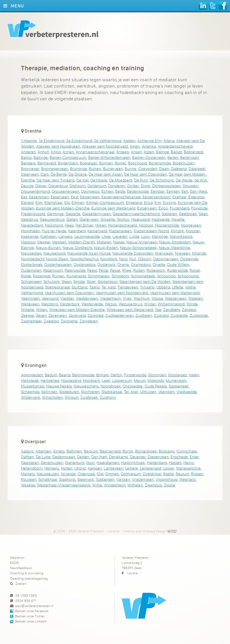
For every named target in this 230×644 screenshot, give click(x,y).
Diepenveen (158, 457)
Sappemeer (179, 386)
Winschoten (53, 397)
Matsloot (28, 242)
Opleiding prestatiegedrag (29, 578)
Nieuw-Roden (106, 248)
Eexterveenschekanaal (121, 197)
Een (185, 191)
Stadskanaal (112, 392)
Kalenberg (77, 231)
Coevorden (148, 169)
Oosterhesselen (58, 264)
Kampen (95, 468)
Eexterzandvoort (157, 197)
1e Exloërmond (52, 141)
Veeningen (31, 298)
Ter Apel (131, 392)
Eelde (120, 191)
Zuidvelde (179, 315)
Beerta (65, 375)
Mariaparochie (189, 468)
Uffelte (178, 287)
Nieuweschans (86, 386)
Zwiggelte (69, 321)
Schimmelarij (99, 276)
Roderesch (156, 270)
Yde (158, 310)
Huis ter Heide (54, 231)
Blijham (103, 375)
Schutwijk (52, 281)
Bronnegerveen (55, 169)
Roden (139, 270)
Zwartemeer (32, 321)
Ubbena (163, 287)
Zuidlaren (144, 315)
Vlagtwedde (187, 392)
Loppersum (122, 380)
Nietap (119, 242)
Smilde (79, 281)
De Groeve (78, 174)
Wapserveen (176, 298)
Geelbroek (188, 214)
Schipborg (120, 276)
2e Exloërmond (79, 141)
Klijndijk (178, 231)
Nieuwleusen (48, 474)
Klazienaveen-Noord (151, 231)
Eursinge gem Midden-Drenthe (63, 208)
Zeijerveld (77, 315)
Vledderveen (87, 298)
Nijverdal (69, 474)
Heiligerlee (50, 380)
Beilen (173, 157)
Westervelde (92, 304)
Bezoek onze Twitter (30, 616)
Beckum (91, 451)
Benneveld (47, 163)
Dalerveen (30, 174)
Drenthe (33, 131)
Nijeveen (183, 253)
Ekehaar (180, 197)
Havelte (178, 219)
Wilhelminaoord (171, 304)
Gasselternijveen (97, 214)
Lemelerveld (151, 468)
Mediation (17, 557)
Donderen (117, 186)
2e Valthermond (108, 141)
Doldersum (97, 186)
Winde (192, 304)
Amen (135, 146)
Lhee (106, 236)
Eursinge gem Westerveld (113, 208)
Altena (169, 141)
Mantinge (160, 236)
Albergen (43, 451)
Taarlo (95, 287)
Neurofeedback (21, 568)
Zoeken (21, 584)
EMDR (14, 563)
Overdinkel (152, 474)
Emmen (78, 203)
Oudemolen (31, 270)
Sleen (67, 281)
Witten (42, 310)
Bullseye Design (155, 531)
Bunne (131, 169)
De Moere (99, 180)
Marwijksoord (181, 236)
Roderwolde (178, 270)
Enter (194, 457)
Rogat (195, 270)
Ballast (177, 152)
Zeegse (28, 315)
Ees (24, 197)
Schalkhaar (48, 479)
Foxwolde (200, 208)
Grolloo (123, 219)
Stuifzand (80, 287)
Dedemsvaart (64, 457)
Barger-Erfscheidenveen (109, 157)
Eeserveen (60, 197)
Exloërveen (147, 208)
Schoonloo (167, 276)
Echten (108, 191)
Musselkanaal (33, 386)
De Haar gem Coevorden (146, 174)
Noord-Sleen (57, 259)
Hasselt (175, 463)
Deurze (27, 186)
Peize (104, 270)
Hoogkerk (92, 380)
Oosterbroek (32, 264)
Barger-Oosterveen (149, 157)
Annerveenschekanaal (95, 152)
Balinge (163, 152)
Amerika (149, 146)
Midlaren (104, 242)
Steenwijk (86, 479)
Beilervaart (190, 157)
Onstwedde (133, 386)
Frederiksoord (33, 214)
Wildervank (31, 397)
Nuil (133, 259)
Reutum (183, 474)
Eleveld (27, 203)
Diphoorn (78, 186)
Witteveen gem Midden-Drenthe (77, 310)
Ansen (136, 152)
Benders (28, 163)
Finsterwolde (135, 375)
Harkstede (30, 380)
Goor (91, 463)
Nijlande (199, 253)
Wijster (150, 304)
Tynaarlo (147, 287)
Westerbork (70, 304)
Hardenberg (157, 463)
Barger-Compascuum (68, 157)
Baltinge (41, 157)
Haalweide (161, 219)
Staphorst (67, 479)
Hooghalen (31, 231)
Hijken (101, 225)
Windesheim (115, 485)
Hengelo (52, 468)
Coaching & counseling (27, 573)
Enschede (179, 457)
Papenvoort (53, 270)
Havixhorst (54, 225)
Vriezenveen (143, 479)
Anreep (123, 152)
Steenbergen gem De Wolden (145, 281)
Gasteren (169, 214)
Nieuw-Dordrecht (77, 248)
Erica (148, 203)
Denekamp (119, 457)
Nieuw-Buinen (48, 248)
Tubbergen (105, 479)
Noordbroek (111, 386)
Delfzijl (116, 375)
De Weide (184, 180)
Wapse (157, 298)
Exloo (163, 208)
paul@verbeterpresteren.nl (34, 606)
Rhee (127, 270)
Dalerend (179, 169)
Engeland (134, 203)
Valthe (190, 287)
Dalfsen (28, 457)
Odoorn (145, 259)
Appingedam (32, 375)
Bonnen (106, 163)
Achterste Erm (150, 141)
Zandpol (189, 310)
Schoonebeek (143, 276)
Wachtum (142, 298)
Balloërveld (194, 152)
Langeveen (114, 468)
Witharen (135, 485)
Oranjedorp (141, 264)
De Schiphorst (162, 180)
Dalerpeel (197, 169)
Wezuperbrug (130, 304)
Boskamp (167, 451)
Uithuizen (148, 392)
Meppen (60, 242)
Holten (67, 468)
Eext (75, 197)
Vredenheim (111, 298)
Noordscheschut (84, 259)
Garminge (55, 214)
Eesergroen (39, 197)
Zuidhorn (108, 397)
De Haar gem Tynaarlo (56, 180)
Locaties (114, 531)
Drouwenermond (36, 191)
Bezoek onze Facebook (32, 611)
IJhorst (80, 468)
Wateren (196, 298)
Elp (67, 203)
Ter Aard (109, 287)
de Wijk (201, 180)
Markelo (28, 474)
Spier (91, 281)
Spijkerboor (108, 281)
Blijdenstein (68, 163)
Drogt (146, 186)
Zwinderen (89, 321)
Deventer (138, 457)
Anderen (29, 152)
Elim (39, 203)
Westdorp (50, 304)
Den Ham (99, 457)
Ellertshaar (54, 203)
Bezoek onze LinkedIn (31, 621)
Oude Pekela (156, 386)
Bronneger (30, 169)
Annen (68, 152)
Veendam (167, 392)
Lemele (132, 468)
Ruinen (59, 276)
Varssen (123, 479)
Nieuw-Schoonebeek (138, 248)
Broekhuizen (184, 163)
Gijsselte (108, 219)
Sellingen (49, 392)
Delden (83, 457)
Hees (69, 225)
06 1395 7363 (26, 595)
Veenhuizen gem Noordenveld (122, 293)
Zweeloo (51, 321)
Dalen (164, 169)
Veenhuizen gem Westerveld (175, 293)
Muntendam (176, 380)
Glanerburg (75, 463)
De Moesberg (121, 180)
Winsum (72, 397)
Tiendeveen (128, 287)
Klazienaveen (120, 231)
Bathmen (74, 451)
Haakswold (141, 219)
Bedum (51, 375)
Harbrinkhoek (133, 463)
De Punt (141, 180)
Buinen (95, 169)
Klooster (193, 231)
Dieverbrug (58, 186)
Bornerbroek (146, 451)
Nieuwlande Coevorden (133, 253)
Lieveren (120, 236)
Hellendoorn (32, 468)
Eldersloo (197, 197)
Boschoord (138, 163)
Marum (140, 380)
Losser (169, 468)
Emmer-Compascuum (105, 203)
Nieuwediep (31, 253)
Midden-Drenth (82, 242)
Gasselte (73, 214)
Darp (45, 174)
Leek (106, 380)
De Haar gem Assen (106, 174)
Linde (135, 236)
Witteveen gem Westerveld (130, 310)
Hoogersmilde (167, 225)
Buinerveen (113, 169)
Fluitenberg (180, 208)
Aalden (129, 141)
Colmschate (187, 451)
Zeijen (41, 315)
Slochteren (90, 392)
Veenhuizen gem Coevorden (70, 293)
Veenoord (50, 298)
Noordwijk (109, 259)
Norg (123, 259)
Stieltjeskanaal (57, 287)
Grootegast (178, 375)
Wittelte (28, 310)
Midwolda (156, 380)
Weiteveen (30, 304)
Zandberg (172, 310)
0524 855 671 (26, 601)
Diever (41, 186)
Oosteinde (189, 259)
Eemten (173, 191)
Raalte (169, 474)
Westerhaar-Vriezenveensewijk (64, 485)
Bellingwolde (83, 375)
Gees (203, 214)
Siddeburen (69, 392)
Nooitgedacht (33, 259)
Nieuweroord (55, 253)
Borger (121, 163)
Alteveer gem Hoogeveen (58, 146)
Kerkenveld (97, 231)
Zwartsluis (154, 485)
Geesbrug (30, 219)
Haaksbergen (108, 463)
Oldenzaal (86, 474)
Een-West (199, 191)
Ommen (112, 474)
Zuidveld (161, 315)
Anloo (56, 152)
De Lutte (43, 457)
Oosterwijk (107, 264)
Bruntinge (79, 169)
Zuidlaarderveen (119, 315)
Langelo (65, 236)
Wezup (111, 304)
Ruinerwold (76, 276)
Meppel (44, 242)
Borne (128, 451)
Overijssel (35, 441)
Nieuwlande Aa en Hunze (89, 253)
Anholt (43, 152)
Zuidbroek (89, 397)
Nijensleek (164, 253)
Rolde (26, 276)
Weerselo (188, 479)
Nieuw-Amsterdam (175, 242)
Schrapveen (31, 281)
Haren (194, 375)
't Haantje (29, 141)
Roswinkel (42, 276)
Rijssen (197, 474)
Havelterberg (32, 225)
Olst (100, 474)
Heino (189, 463)
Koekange (30, 236)
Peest (92, 270)
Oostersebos (85, 264)
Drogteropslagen (167, 186)
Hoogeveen (191, 225)
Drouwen (191, 186)
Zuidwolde (199, 315)
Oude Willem (178, 264)
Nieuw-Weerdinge (175, 248)
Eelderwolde (138, 191)
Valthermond (32, 293)
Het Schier (85, 225)
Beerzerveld (110, 451)
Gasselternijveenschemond (136, 214)
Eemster (158, 191)
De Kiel (83, 180)
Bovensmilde (160, 163)
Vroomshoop (167, 479)
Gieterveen (89, 219)
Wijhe (97, 485)
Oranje (123, 264)
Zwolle (170, 485)
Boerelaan (89, 163)
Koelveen (49, 236)
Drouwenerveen (66, 191)
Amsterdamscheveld (175, 146)
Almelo (59, 451)
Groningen (36, 365)
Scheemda (30, 392)
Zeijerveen (58, 315)
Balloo (27, 157)
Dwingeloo (91, 191)
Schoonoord (188, 276)
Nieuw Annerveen (142, 242)
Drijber (133, 186)
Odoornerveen (166, 259)
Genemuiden (52, 463)
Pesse (115, 270)
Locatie (133, 573)
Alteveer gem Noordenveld (105, 146)
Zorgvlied (96, 315)
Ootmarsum (131, 474)
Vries (127, 298)
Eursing (170, 203)
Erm (158, 203)
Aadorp (27, 451)
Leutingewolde (87, 236)
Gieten (72, 219)
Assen (149, 152)
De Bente (59, 174)
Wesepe (28, 485)
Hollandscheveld (123, 225)
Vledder (67, 298)
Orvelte (159, 264)
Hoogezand (71, 380)
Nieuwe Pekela (59, 386)
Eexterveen (90, 197)
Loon (146, 236)
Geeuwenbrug (52, 219)
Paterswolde (75, 270)
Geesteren (30, 463)
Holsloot (146, 225)
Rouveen (29, 479)
